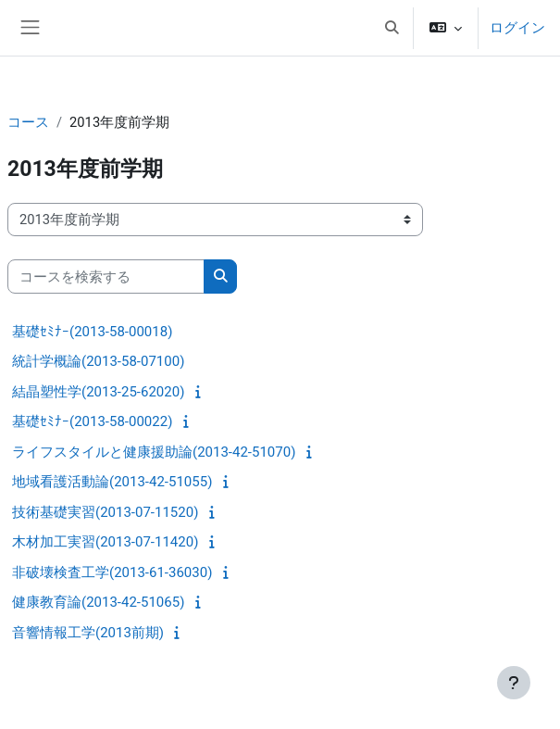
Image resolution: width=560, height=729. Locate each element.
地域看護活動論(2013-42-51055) (112, 482)
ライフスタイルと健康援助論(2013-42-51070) (154, 452)
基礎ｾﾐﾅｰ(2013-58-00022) (92, 421)
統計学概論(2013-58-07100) (98, 361)
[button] (392, 28)
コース (28, 122)
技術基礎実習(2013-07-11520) (105, 512)
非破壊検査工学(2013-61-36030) (112, 572)
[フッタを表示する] (514, 683)
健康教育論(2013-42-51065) (98, 602)
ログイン (517, 28)
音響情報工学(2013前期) (88, 633)
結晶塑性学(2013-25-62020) (98, 392)
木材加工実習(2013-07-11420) (105, 542)
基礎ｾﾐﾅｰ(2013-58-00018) (92, 332)
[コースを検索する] (106, 276)
